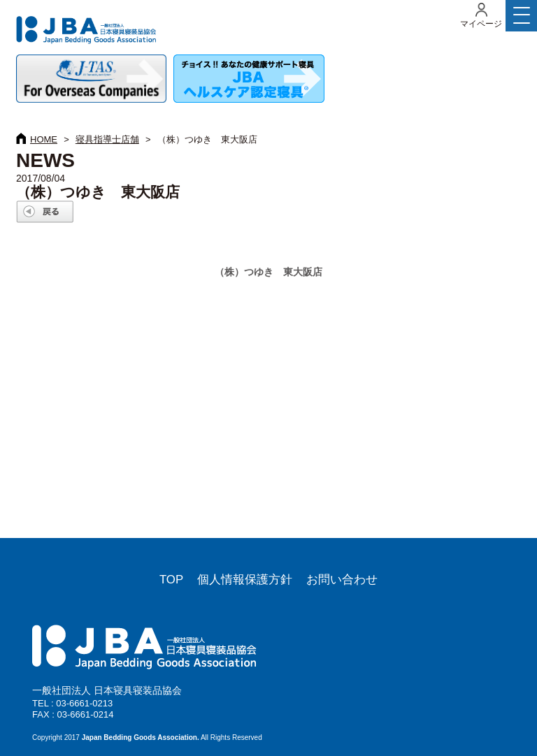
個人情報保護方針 (245, 580)
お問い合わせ (342, 580)
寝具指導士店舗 (107, 139)
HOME (44, 139)
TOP (171, 580)
